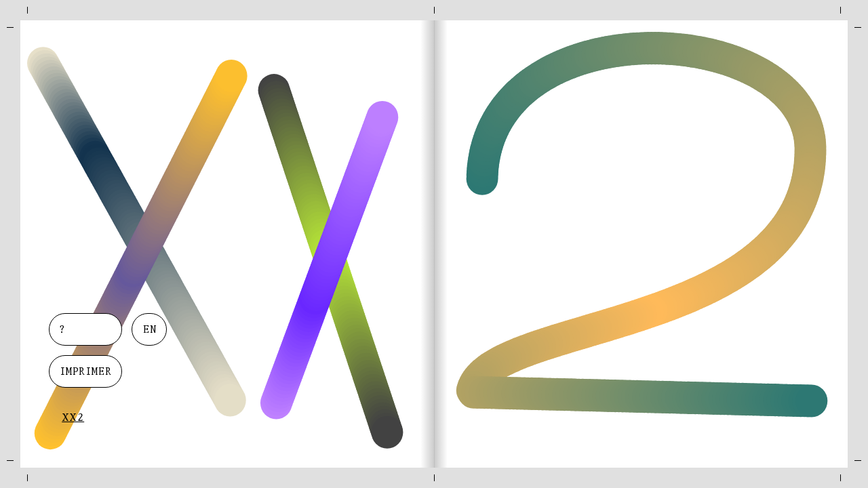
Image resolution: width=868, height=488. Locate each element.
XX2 (73, 418)
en (150, 330)
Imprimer (85, 372)
